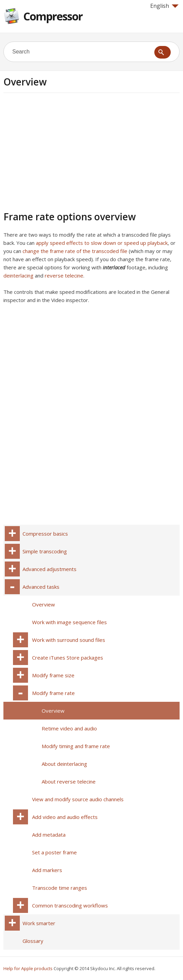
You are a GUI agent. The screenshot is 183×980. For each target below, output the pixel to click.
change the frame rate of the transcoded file (75, 251)
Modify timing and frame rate (76, 746)
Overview (44, 604)
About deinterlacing (64, 764)
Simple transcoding (45, 551)
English (164, 6)
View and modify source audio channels (78, 799)
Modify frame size (53, 675)
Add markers (47, 870)
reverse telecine (64, 275)
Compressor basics (45, 534)
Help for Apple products (28, 968)
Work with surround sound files (69, 640)
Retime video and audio (69, 728)
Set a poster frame (54, 852)
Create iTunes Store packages (68, 658)
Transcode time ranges (60, 888)
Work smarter (39, 923)
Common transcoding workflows (70, 905)
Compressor (53, 16)
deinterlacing (18, 275)
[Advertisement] (61, 151)
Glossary (33, 941)
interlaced (114, 267)
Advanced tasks (41, 587)
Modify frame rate (53, 693)
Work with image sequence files (69, 622)
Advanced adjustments (50, 569)
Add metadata (49, 835)
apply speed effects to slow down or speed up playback (102, 243)
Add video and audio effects (65, 817)
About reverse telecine (69, 781)
